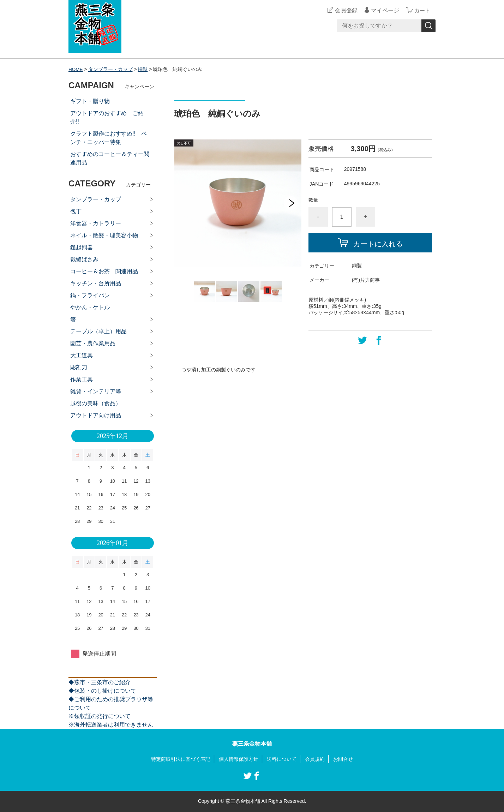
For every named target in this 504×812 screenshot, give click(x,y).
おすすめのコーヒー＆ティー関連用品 (110, 158)
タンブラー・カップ (111, 69)
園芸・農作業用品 (93, 343)
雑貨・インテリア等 (96, 391)
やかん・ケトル (90, 307)
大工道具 (82, 355)
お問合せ (343, 759)
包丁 (76, 211)
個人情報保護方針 (239, 759)
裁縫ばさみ (84, 259)
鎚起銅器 (82, 247)
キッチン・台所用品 (96, 283)
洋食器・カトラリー (96, 223)
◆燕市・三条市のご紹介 (100, 682)
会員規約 (315, 759)
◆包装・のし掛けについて (102, 691)
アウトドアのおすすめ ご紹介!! (107, 117)
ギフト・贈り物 (90, 101)
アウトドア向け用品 (96, 415)
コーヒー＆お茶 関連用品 (104, 271)
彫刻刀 (79, 367)
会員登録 (345, 10)
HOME (76, 69)
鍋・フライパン (90, 295)
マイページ (384, 10)
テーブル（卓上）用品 (98, 331)
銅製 (143, 69)
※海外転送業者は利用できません (111, 725)
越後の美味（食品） (96, 403)
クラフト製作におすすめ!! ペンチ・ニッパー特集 (109, 138)
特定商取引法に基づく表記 (181, 759)
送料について (282, 759)
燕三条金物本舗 (252, 744)
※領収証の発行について (100, 716)
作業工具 (82, 379)
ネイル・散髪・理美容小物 (104, 235)
